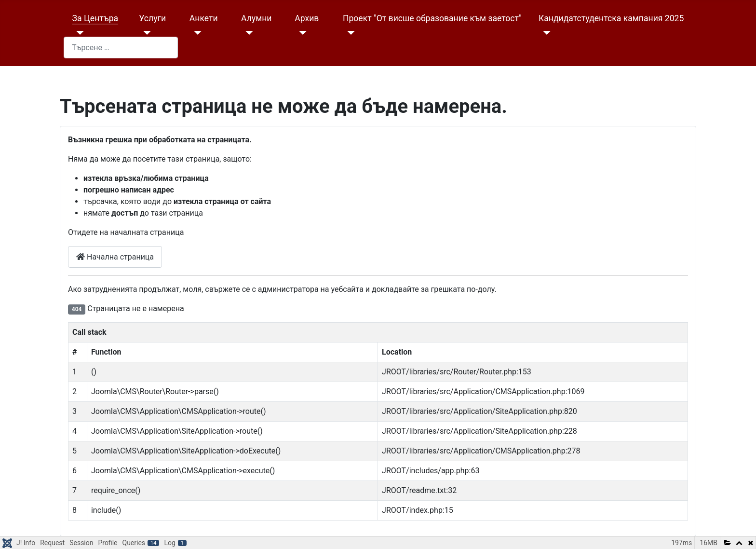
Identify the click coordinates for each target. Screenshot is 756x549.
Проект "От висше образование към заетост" (432, 18)
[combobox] (121, 48)
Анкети (204, 18)
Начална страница (115, 257)
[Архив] (301, 33)
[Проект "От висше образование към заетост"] (349, 33)
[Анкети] (196, 33)
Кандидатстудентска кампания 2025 (611, 18)
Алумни (256, 18)
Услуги (152, 18)
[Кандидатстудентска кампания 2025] (545, 33)
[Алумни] (247, 33)
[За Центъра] (78, 33)
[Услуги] (145, 33)
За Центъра (95, 18)
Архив (307, 18)
